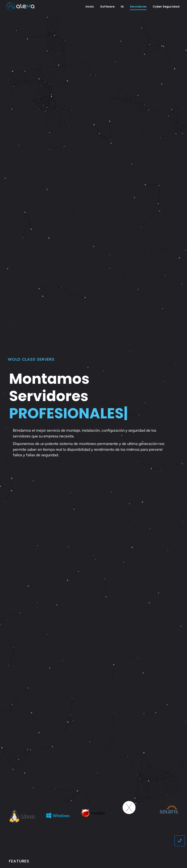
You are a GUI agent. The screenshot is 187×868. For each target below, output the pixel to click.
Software (107, 7)
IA (122, 7)
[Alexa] (20, 6)
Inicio (90, 7)
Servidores (138, 7)
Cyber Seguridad (166, 7)
